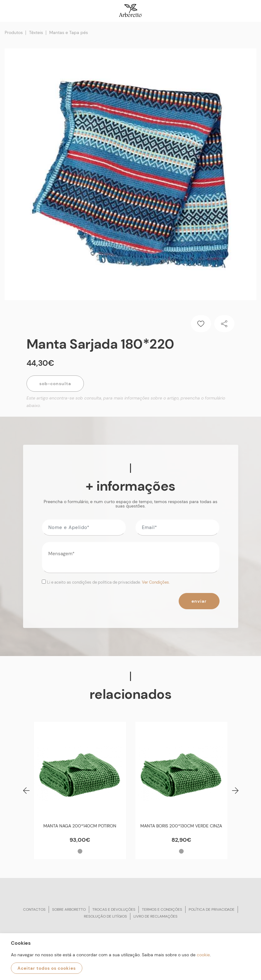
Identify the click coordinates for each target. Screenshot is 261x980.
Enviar (199, 601)
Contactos (34, 909)
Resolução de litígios (105, 916)
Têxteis (36, 32)
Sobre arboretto (69, 909)
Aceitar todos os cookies (47, 968)
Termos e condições (162, 909)
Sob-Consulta (55, 384)
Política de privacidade (212, 909)
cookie (203, 955)
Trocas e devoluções (114, 909)
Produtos (14, 32)
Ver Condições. (156, 582)
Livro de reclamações (155, 916)
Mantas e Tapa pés (69, 32)
